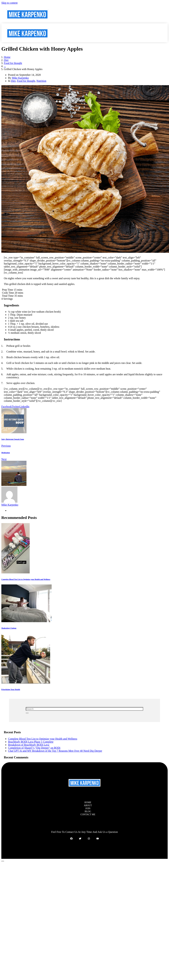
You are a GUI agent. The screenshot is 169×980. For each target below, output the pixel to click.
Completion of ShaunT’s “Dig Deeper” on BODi (34, 748)
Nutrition (41, 81)
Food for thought (26, 81)
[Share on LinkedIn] (24, 407)
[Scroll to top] (3, 861)
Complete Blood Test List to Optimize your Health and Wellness (43, 739)
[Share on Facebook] (7, 407)
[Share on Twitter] (16, 407)
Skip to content (9, 3)
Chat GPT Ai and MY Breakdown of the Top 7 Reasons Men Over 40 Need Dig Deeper (55, 751)
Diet (13, 81)
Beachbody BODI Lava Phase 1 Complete (31, 742)
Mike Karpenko (20, 78)
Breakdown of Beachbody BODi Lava (29, 745)
